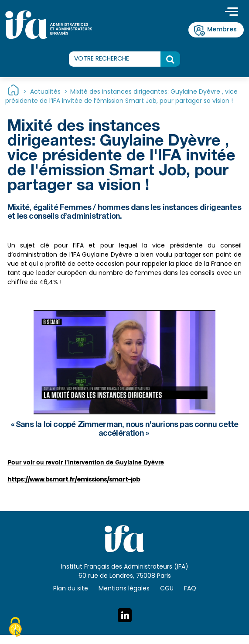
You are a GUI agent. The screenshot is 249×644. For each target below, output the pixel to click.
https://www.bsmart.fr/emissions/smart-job (74, 480)
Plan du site (71, 589)
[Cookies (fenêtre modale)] (15, 628)
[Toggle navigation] (232, 13)
